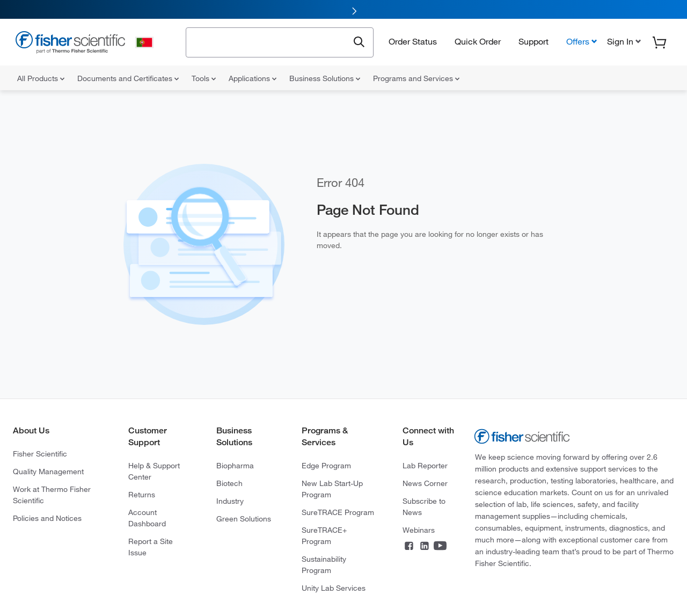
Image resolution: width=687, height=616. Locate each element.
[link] (343, 9)
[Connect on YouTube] (440, 547)
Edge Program (326, 466)
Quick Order (478, 41)
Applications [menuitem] (253, 78)
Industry (230, 501)
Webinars (419, 530)
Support (533, 41)
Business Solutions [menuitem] (325, 78)
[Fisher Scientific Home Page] (70, 44)
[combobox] (270, 41)
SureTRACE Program (338, 512)
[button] (623, 41)
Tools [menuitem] (204, 78)
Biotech (229, 483)
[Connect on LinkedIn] (425, 547)
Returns (142, 495)
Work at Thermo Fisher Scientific (52, 495)
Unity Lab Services (334, 588)
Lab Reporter (425, 466)
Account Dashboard (147, 518)
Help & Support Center (154, 471)
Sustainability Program (324, 565)
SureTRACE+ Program (324, 536)
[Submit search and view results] (359, 42)
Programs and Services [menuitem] (416, 78)
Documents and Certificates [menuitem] (128, 78)
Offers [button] (578, 41)
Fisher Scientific (40, 454)
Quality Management (48, 472)
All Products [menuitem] (41, 78)
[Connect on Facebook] (409, 547)
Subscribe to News (424, 507)
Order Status (413, 41)
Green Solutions (244, 519)
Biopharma (235, 466)
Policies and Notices (47, 518)
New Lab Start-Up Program (332, 489)
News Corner (425, 483)
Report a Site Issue (151, 547)
